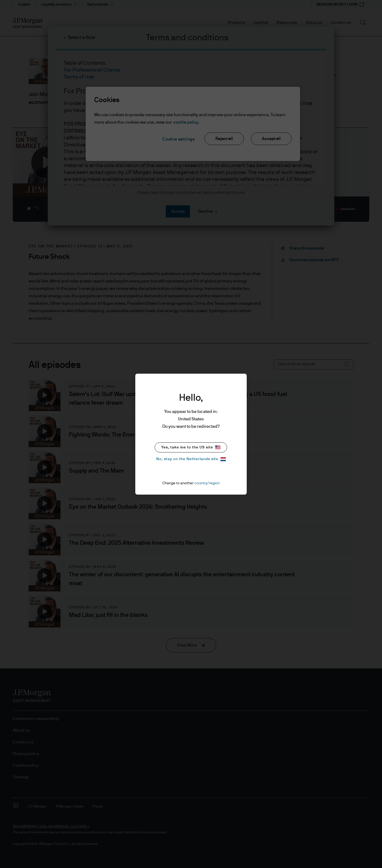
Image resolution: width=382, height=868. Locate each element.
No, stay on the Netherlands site (191, 459)
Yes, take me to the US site (191, 447)
